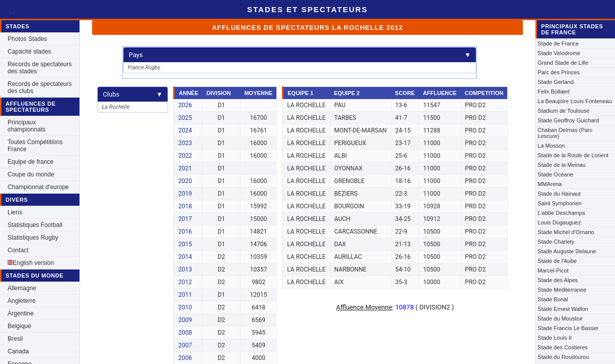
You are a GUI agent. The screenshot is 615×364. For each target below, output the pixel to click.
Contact (18, 250)
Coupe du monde (31, 174)
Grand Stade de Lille (563, 63)
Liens (15, 212)
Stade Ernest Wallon (563, 309)
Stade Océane (555, 174)
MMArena (550, 184)
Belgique (19, 326)
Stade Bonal (553, 299)
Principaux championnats (27, 126)
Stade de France (558, 43)
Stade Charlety (556, 242)
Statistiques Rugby (33, 238)
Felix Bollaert (554, 92)
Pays (300, 55)
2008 (185, 333)
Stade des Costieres (563, 347)
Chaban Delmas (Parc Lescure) (565, 133)
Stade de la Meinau (562, 165)
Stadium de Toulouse (564, 111)
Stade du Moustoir (560, 318)
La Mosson (551, 146)
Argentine (20, 313)
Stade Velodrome (559, 53)
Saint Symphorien (560, 203)
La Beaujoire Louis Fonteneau (575, 101)
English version (31, 263)
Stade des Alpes (558, 280)
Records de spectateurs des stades (40, 68)
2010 (185, 307)
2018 (185, 206)
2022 (185, 156)
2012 (185, 282)
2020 (185, 181)
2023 (185, 143)
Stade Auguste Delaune (567, 251)
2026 (185, 105)
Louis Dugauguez (559, 222)
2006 (185, 358)
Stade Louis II (555, 338)
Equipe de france (31, 162)
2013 (185, 269)
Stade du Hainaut (559, 194)
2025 (185, 118)
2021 (185, 168)
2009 (185, 320)
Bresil (15, 339)
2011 (185, 295)
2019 (185, 194)
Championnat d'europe (38, 187)
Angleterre (22, 301)
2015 (185, 244)
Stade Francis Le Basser (568, 328)
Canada (18, 351)
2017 (185, 219)
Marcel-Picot (553, 270)
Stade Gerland (556, 82)
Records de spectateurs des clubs (40, 87)
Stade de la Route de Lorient (573, 155)
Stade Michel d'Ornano (566, 232)
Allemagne (22, 288)
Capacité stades (29, 52)
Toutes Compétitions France (35, 146)
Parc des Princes (559, 72)
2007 (185, 345)
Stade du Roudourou (563, 357)
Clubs (133, 94)
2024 (185, 130)
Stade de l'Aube (557, 261)
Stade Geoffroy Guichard (568, 120)
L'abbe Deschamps (561, 213)
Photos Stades (27, 39)
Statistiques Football (35, 225)
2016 (185, 232)
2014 (185, 257)
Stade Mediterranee (562, 290)
